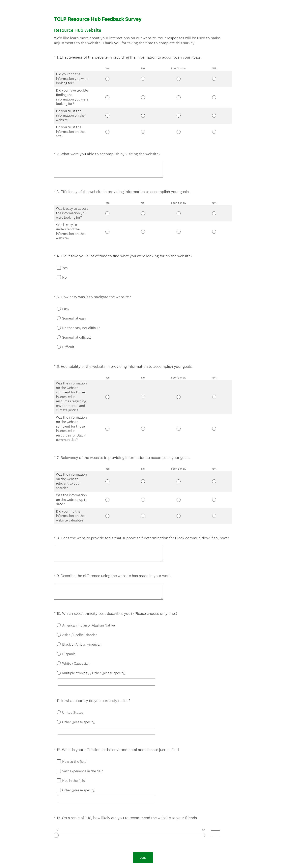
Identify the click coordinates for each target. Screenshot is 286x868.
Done (143, 816)
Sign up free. (163, 839)
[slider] (56, 797)
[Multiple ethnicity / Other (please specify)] (113, 654)
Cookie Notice (148, 858)
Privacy (134, 858)
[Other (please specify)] (113, 700)
